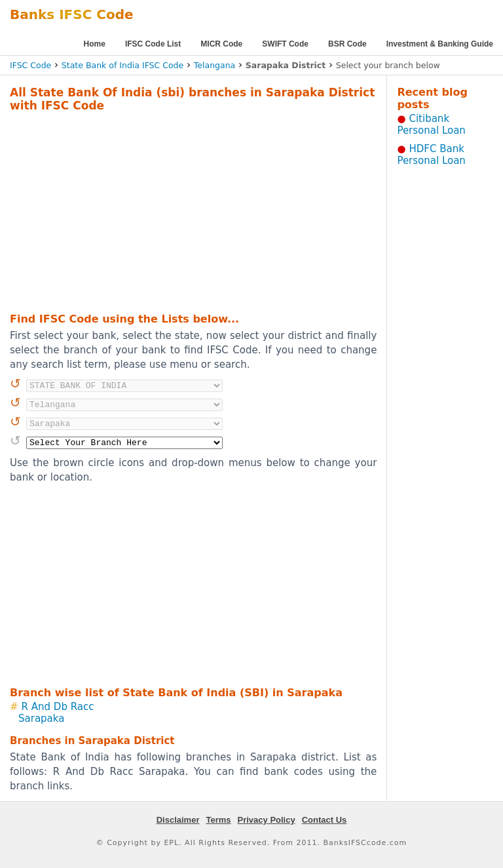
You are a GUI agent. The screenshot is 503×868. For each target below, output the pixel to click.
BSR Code (347, 44)
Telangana (214, 65)
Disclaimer (178, 820)
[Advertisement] (176, 210)
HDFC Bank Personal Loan (431, 155)
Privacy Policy (267, 820)
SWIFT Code (285, 44)
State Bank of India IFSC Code (122, 65)
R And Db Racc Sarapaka (56, 713)
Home (95, 44)
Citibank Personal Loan (431, 125)
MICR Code (221, 44)
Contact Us (325, 820)
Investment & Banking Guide (440, 44)
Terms (218, 820)
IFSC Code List (153, 44)
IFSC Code (30, 65)
